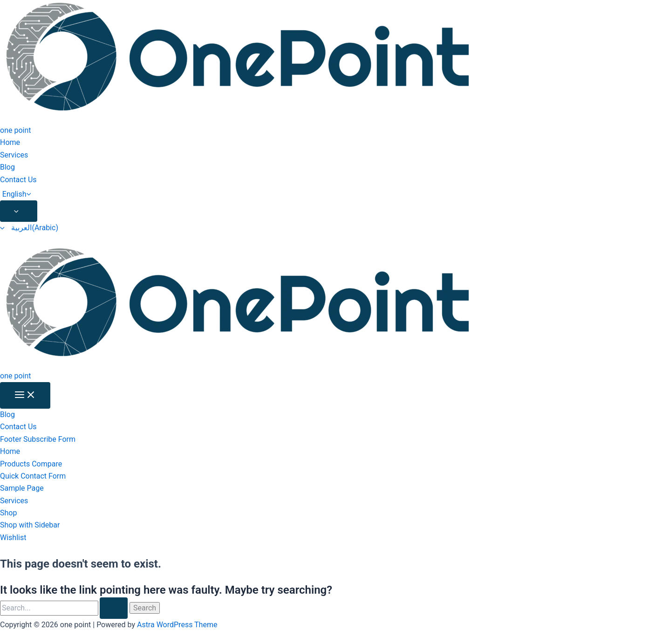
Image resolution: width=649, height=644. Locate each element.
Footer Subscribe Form (38, 439)
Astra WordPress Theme (177, 625)
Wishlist (13, 538)
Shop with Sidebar (30, 525)
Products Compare (31, 464)
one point (15, 130)
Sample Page (22, 488)
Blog (7, 167)
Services (14, 155)
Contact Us (18, 180)
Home (10, 142)
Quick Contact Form (33, 476)
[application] (31, 194)
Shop (8, 513)
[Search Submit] (114, 608)
